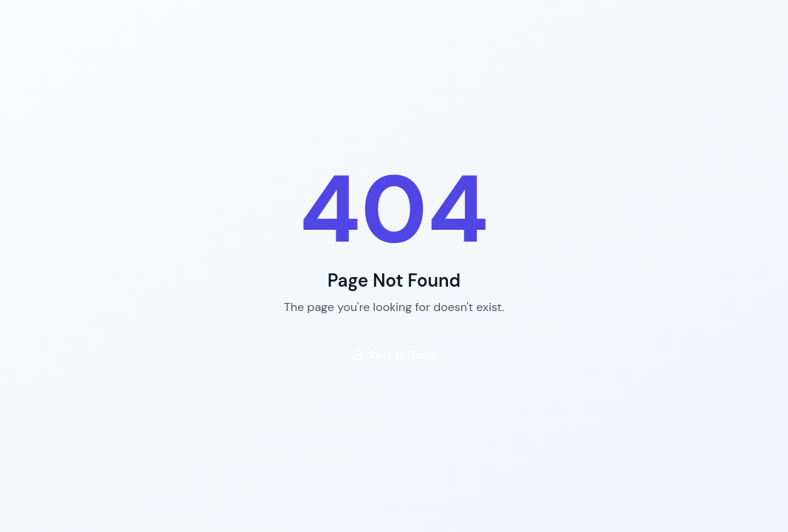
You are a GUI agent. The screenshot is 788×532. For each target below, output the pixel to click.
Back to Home (394, 355)
